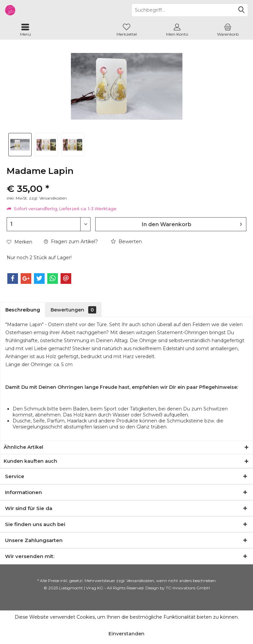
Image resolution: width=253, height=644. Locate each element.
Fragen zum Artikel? (71, 242)
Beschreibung (23, 310)
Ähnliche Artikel (23, 447)
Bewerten (126, 242)
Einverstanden (126, 634)
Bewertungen (73, 310)
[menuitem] (25, 30)
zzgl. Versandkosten (48, 198)
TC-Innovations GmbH (188, 588)
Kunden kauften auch (30, 461)
